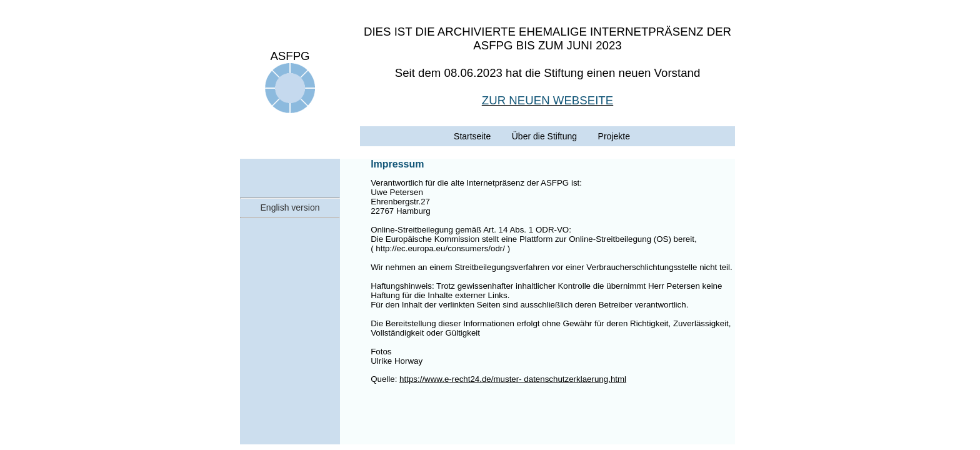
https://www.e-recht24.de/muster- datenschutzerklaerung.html (513, 379)
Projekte (614, 136)
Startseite (472, 136)
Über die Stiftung (544, 136)
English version (290, 207)
